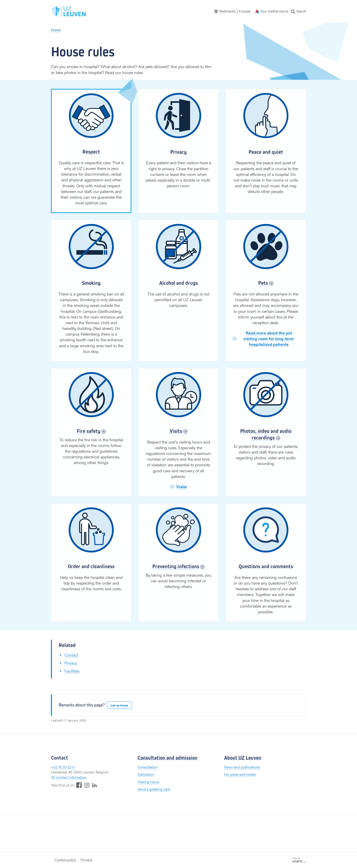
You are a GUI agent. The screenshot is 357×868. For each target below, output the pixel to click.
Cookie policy (65, 860)
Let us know (119, 705)
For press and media (240, 774)
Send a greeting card (154, 789)
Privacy (71, 663)
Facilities (72, 671)
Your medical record (274, 11)
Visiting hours (148, 782)
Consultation (148, 767)
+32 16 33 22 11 (63, 767)
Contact (71, 655)
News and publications (242, 767)
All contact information (69, 777)
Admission (146, 774)
